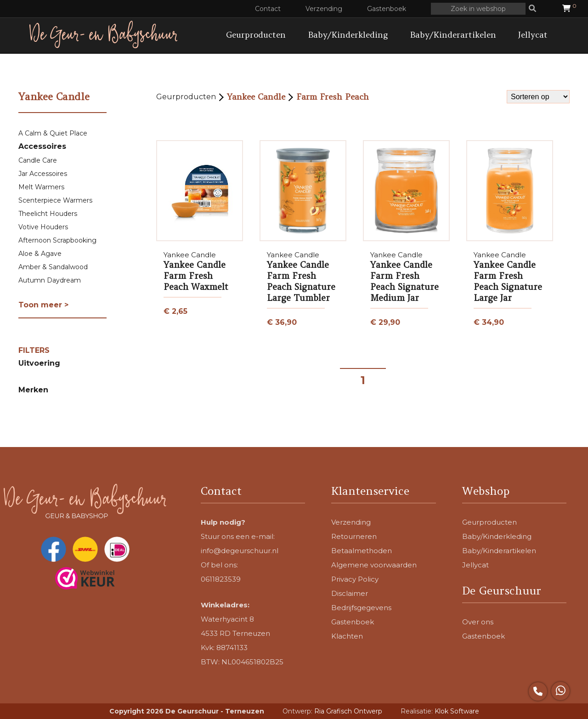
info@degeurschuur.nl (240, 551)
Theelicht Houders (48, 214)
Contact (268, 9)
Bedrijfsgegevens (361, 608)
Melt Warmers (41, 187)
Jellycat (533, 35)
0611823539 (221, 579)
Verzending (324, 9)
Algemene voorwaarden (374, 565)
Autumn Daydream (50, 280)
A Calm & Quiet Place (53, 133)
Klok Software (457, 711)
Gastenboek (387, 9)
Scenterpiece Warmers (55, 200)
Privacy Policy (355, 579)
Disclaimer (350, 593)
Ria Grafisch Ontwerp (348, 711)
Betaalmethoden (362, 551)
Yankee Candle (256, 97)
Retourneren (354, 536)
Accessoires (42, 146)
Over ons (478, 622)
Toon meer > (43, 305)
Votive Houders (43, 227)
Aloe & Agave (40, 254)
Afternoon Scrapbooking (57, 240)
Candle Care (38, 160)
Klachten (347, 636)
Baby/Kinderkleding (348, 35)
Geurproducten (256, 35)
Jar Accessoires (43, 174)
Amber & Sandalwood (53, 267)
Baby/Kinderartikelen (453, 35)
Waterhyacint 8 (227, 619)
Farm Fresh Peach (333, 97)
